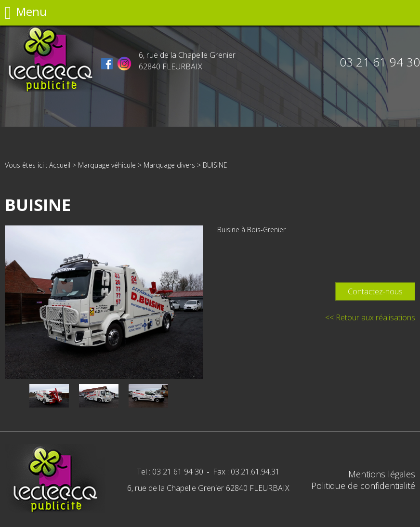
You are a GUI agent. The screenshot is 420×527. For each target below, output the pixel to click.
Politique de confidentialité (363, 486)
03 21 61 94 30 (380, 62)
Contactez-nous (375, 291)
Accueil (60, 165)
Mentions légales (382, 474)
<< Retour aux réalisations (370, 317)
